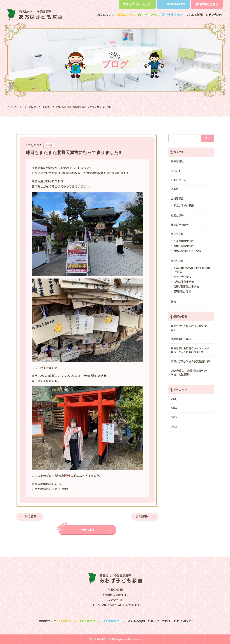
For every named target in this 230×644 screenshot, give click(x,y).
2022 (174, 426)
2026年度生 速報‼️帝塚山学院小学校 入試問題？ (190, 372)
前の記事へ (32, 516)
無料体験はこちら (207, 4)
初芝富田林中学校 (184, 241)
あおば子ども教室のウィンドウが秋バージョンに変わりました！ (190, 350)
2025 (174, 399)
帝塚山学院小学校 (184, 281)
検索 (208, 138)
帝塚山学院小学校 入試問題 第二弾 (190, 361)
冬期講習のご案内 (181, 339)
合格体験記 (177, 198)
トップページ (15, 107)
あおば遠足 (177, 161)
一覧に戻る (88, 530)
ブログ (32, 107)
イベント (176, 171)
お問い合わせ (214, 15)
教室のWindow (180, 225)
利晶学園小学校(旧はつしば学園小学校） (192, 270)
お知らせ (153, 621)
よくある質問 (194, 15)
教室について (106, 15)
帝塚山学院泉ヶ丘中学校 (187, 251)
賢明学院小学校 (182, 291)
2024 (174, 408)
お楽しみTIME (179, 180)
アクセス (137, 4)
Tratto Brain (134, 639)
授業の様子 (177, 215)
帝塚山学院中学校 (184, 246)
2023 (174, 417)
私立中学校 (177, 234)
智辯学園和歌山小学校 (186, 286)
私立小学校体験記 (184, 205)
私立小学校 (177, 261)
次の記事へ (143, 516)
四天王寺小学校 (182, 277)
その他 (46, 107)
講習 (173, 301)
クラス (70, 621)
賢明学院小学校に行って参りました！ (190, 328)
